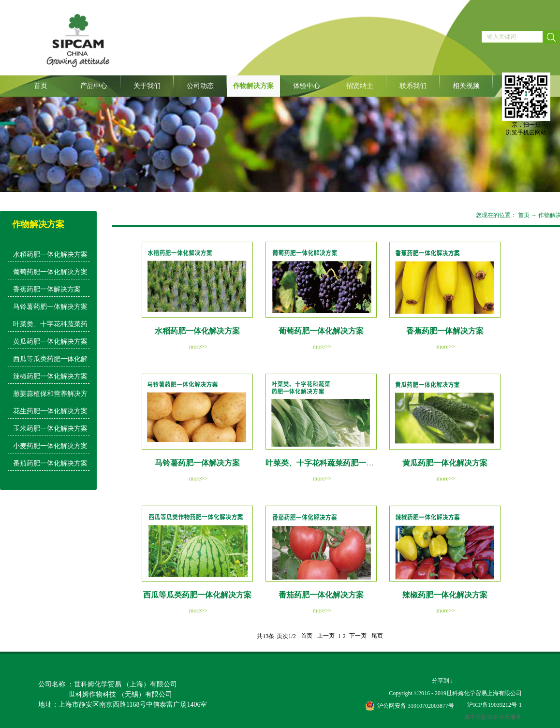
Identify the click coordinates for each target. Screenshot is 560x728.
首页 (41, 86)
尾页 (377, 636)
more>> (198, 347)
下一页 (358, 636)
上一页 (326, 636)
